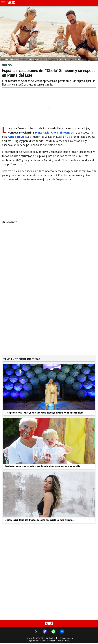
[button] (3, 3)
